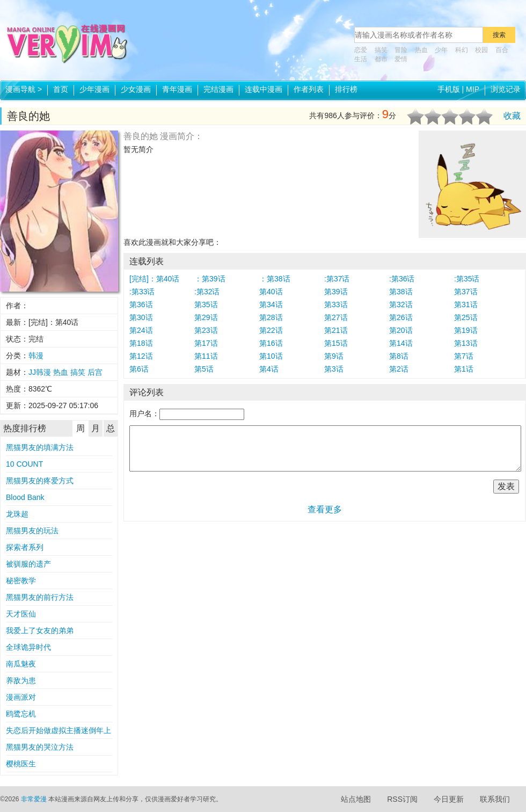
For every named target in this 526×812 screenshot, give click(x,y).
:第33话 (142, 292)
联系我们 (495, 799)
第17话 (206, 343)
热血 (421, 50)
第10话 (271, 356)
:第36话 (402, 279)
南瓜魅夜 (21, 664)
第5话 (204, 369)
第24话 (141, 330)
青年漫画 (177, 89)
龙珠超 (17, 514)
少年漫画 (94, 89)
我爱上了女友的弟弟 (40, 630)
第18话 (141, 343)
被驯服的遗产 (28, 564)
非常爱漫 (34, 799)
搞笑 (381, 50)
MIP (473, 89)
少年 (441, 50)
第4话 (269, 369)
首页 (61, 89)
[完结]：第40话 (154, 279)
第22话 (271, 330)
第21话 (336, 330)
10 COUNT (24, 464)
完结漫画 (218, 89)
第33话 (336, 305)
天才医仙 (21, 614)
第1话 (464, 369)
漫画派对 (21, 697)
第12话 (141, 356)
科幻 (462, 50)
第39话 (336, 292)
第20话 (401, 330)
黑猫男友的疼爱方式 (40, 481)
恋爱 (361, 50)
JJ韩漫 (40, 372)
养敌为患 (21, 680)
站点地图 (356, 799)
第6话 (139, 369)
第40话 (271, 292)
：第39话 (210, 279)
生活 (361, 59)
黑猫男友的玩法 (32, 531)
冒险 (401, 50)
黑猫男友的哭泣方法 (40, 747)
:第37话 (337, 279)
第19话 (466, 330)
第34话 (271, 305)
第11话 (206, 356)
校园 (481, 50)
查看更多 (325, 509)
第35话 (206, 305)
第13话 (466, 343)
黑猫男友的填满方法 (40, 447)
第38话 (401, 292)
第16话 (271, 343)
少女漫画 (136, 89)
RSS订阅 (402, 799)
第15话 (336, 343)
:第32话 (207, 292)
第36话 (141, 305)
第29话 (206, 317)
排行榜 (346, 89)
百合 (502, 50)
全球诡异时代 (28, 647)
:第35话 (467, 279)
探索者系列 (25, 547)
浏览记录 (506, 89)
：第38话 (275, 279)
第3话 (334, 369)
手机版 (449, 89)
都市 (381, 59)
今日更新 (449, 799)
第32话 (401, 305)
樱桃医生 (21, 764)
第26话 (401, 317)
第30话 (141, 317)
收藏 (512, 116)
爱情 (401, 59)
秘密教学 (21, 581)
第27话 (336, 317)
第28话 (271, 317)
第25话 (466, 317)
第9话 (334, 356)
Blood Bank (25, 497)
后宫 (95, 372)
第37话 (466, 292)
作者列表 (309, 89)
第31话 (466, 305)
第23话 (206, 330)
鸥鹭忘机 (21, 714)
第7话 (464, 356)
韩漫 (36, 356)
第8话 (399, 356)
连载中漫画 (264, 89)
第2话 (399, 369)
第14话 (401, 343)
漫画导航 (24, 89)
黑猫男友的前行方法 (40, 597)
